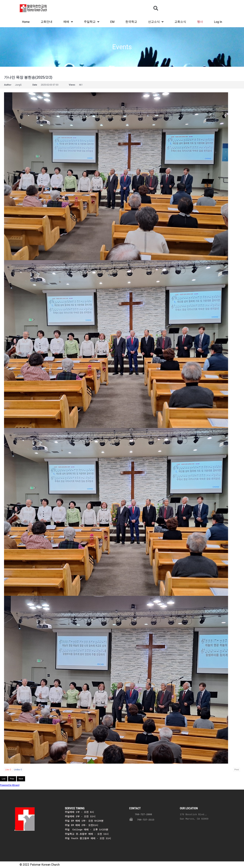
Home (26, 22)
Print (237, 770)
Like (8, 770)
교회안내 (46, 22)
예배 (68, 22)
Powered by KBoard (10, 785)
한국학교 (131, 22)
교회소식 (180, 22)
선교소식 (156, 22)
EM (112, 22)
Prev (12, 779)
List (4, 779)
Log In (218, 22)
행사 (200, 22)
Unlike (18, 770)
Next (21, 779)
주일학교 (92, 22)
